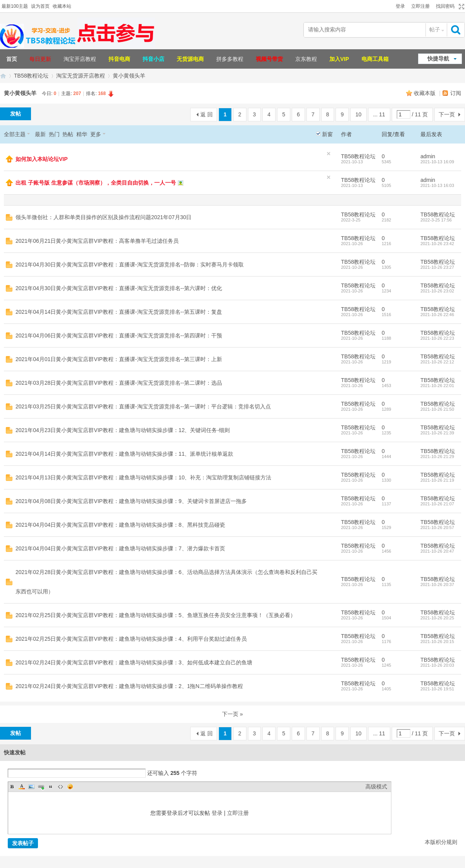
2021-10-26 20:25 (437, 618)
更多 (96, 134)
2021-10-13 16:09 (437, 162)
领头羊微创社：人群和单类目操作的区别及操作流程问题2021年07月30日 (103, 217)
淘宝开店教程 (80, 59)
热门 (54, 134)
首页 (12, 59)
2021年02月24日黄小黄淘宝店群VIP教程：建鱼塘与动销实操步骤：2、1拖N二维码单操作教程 (129, 686)
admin (428, 156)
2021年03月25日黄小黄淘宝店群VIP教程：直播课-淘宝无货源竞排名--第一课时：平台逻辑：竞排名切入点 (143, 406)
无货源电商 (190, 59)
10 (358, 114)
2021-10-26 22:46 (437, 315)
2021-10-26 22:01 (437, 386)
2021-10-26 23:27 (437, 267)
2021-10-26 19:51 (437, 689)
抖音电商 (119, 59)
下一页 (447, 114)
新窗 (327, 134)
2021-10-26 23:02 (437, 291)
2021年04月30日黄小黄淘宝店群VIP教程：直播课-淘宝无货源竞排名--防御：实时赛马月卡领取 (130, 265)
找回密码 (445, 6)
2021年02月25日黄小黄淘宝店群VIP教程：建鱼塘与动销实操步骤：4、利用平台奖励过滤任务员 (131, 639)
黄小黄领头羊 (129, 76)
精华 (82, 134)
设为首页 (40, 6)
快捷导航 (438, 59)
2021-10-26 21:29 (437, 456)
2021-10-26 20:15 (437, 641)
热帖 (68, 134)
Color (22, 787)
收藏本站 (62, 6)
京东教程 (306, 59)
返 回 (207, 114)
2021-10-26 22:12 (437, 362)
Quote (51, 787)
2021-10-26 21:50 (437, 409)
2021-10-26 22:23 (437, 338)
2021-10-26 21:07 (437, 504)
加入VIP (339, 59)
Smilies (70, 787)
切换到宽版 (461, 7)
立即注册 (420, 6)
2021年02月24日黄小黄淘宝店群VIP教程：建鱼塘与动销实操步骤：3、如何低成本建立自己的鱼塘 (134, 662)
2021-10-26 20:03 (437, 665)
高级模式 (376, 787)
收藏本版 (425, 93)
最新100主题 (15, 6)
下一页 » (232, 714)
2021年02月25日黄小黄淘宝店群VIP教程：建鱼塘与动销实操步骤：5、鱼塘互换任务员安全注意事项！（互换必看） (156, 615)
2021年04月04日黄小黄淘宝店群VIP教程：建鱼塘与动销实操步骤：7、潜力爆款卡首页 (120, 548)
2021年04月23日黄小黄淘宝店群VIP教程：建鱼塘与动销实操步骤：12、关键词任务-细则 (123, 430)
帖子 (435, 29)
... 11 (379, 114)
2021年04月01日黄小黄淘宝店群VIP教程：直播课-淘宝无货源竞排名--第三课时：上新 (119, 359)
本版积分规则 (441, 842)
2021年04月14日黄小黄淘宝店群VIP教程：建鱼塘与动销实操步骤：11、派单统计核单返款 (124, 454)
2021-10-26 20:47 (437, 551)
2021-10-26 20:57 (437, 527)
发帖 (15, 114)
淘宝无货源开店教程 (81, 76)
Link (41, 787)
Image (31, 787)
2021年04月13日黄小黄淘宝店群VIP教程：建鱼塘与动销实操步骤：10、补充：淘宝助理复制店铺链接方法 (143, 477)
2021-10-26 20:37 (437, 584)
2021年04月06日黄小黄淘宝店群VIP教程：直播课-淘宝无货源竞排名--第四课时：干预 (119, 335)
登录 (400, 6)
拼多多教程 (230, 59)
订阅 (456, 93)
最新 (40, 134)
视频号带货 (269, 59)
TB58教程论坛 (31, 76)
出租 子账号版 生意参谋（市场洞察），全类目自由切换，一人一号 (96, 183)
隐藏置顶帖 (329, 154)
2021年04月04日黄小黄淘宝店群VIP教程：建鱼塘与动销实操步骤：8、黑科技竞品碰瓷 (120, 525)
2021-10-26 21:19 (437, 480)
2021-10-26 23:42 (437, 244)
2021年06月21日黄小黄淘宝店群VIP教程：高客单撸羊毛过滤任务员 (97, 241)
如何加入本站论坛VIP (42, 159)
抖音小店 (153, 59)
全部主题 (15, 134)
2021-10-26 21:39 (437, 433)
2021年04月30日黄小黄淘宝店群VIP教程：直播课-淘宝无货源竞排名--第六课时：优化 (119, 288)
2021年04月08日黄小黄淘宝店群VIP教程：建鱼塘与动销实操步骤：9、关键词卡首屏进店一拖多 (131, 501)
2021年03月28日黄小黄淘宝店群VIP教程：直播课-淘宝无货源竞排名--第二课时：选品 (119, 383)
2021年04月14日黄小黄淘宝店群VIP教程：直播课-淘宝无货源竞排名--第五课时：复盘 (119, 312)
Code (60, 787)
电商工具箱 (375, 59)
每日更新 (40, 59)
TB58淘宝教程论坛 (3, 76)
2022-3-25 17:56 (436, 220)
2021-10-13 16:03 (437, 185)
